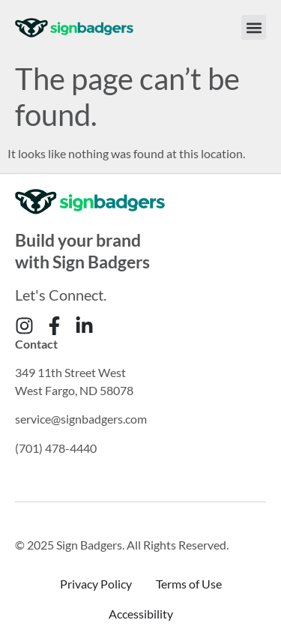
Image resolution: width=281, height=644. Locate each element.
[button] (254, 27)
